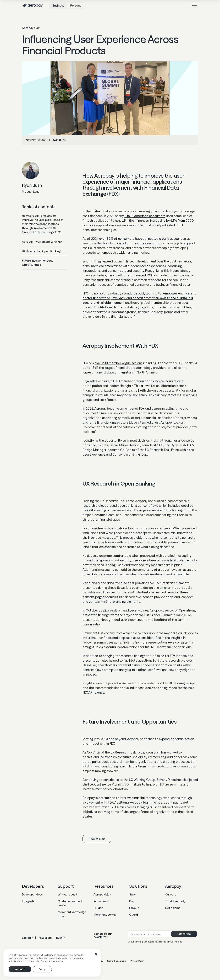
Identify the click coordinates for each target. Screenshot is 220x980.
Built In (61, 938)
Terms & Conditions (117, 961)
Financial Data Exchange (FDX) (130, 275)
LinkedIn (28, 938)
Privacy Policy (137, 961)
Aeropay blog (31, 28)
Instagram (45, 938)
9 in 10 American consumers (145, 216)
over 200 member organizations (119, 363)
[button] (96, 954)
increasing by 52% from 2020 (172, 220)
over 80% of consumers (117, 239)
